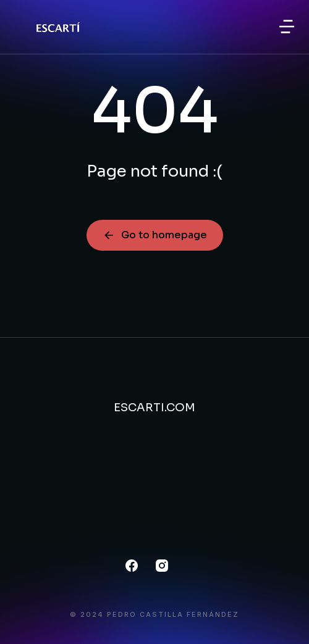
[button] (287, 27)
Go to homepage (155, 235)
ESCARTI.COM (154, 408)
